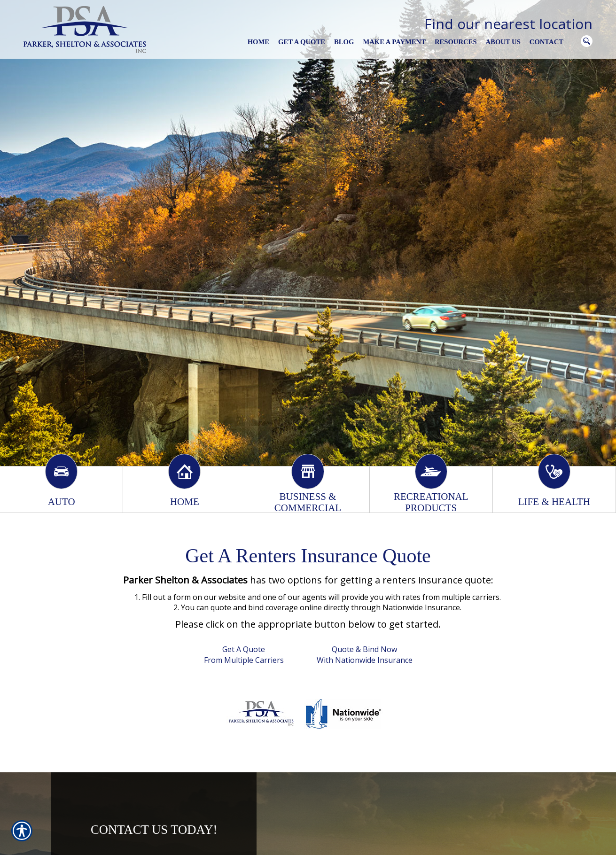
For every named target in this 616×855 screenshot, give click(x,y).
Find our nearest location (508, 24)
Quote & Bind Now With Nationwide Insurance (365, 655)
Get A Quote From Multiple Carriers (244, 655)
